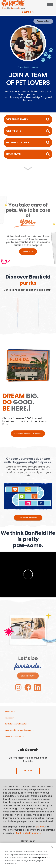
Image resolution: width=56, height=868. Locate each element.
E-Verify (40, 827)
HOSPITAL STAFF (28, 143)
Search (28, 12)
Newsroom (9, 718)
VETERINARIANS (28, 119)
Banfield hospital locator (16, 724)
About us (9, 712)
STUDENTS (28, 154)
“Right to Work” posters (28, 833)
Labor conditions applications (18, 730)
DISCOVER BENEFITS (28, 518)
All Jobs (28, 771)
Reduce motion (43, 21)
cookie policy (39, 866)
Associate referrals (13, 736)
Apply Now (28, 251)
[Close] (52, 855)
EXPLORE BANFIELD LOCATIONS (28, 434)
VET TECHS (28, 131)
